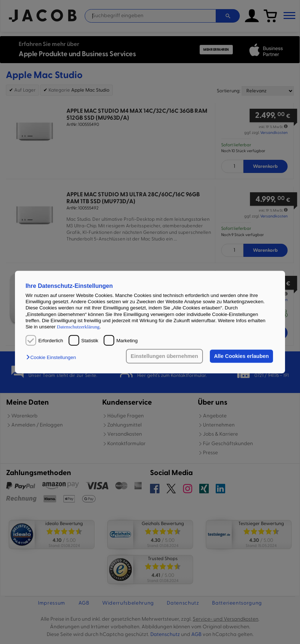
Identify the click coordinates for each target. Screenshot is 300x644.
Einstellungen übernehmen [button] (164, 356)
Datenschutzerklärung (78, 327)
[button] (53, 357)
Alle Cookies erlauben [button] (241, 356)
